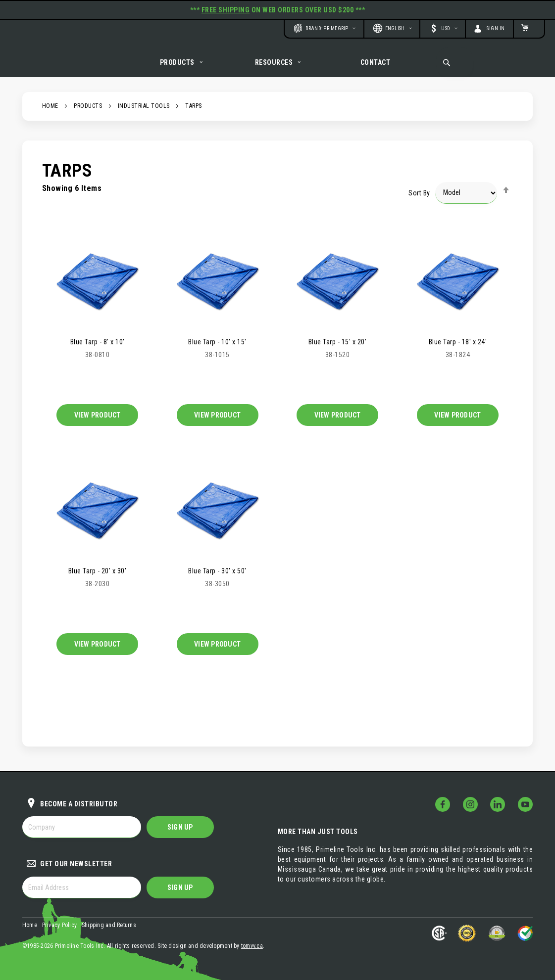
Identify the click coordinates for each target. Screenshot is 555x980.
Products (88, 117)
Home (50, 117)
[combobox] (455, 62)
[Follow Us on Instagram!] (470, 805)
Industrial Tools (144, 117)
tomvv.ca (252, 946)
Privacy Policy (60, 925)
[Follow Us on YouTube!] (525, 805)
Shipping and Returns (109, 925)
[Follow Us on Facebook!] (443, 805)
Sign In (496, 28)
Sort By (419, 203)
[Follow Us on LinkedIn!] (498, 805)
